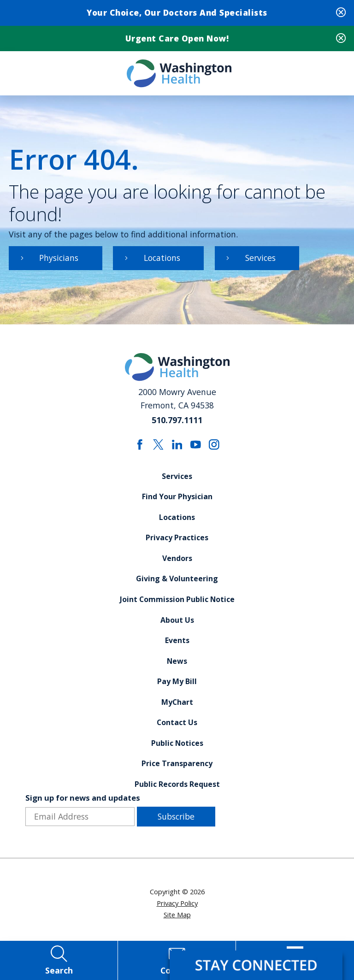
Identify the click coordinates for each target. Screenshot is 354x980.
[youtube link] (196, 446)
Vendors (177, 561)
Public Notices (177, 747)
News (177, 664)
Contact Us (177, 726)
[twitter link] (158, 446)
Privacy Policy (177, 907)
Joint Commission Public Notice (177, 602)
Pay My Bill (177, 685)
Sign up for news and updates (83, 802)
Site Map (177, 918)
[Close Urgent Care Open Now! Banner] (341, 40)
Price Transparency (177, 767)
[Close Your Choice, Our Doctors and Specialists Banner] (341, 13)
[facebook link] (140, 446)
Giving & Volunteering (177, 581)
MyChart (177, 705)
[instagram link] (215, 446)
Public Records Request (177, 788)
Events (177, 643)
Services (262, 260)
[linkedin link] (177, 446)
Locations (163, 260)
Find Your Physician (177, 499)
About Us (177, 623)
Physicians (59, 260)
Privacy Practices (177, 540)
